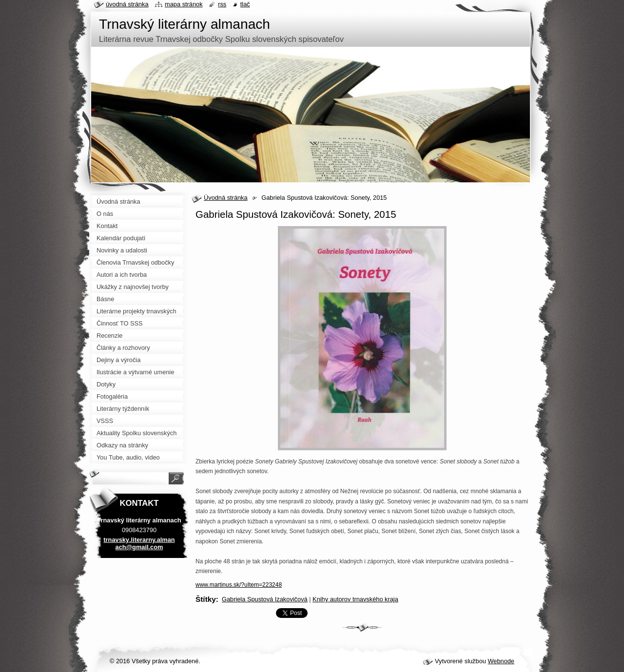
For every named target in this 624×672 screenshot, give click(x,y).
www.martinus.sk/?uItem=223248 (239, 585)
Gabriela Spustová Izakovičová (265, 599)
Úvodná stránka (226, 198)
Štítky (206, 599)
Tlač (245, 4)
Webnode (501, 661)
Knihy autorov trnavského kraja (355, 599)
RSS (222, 4)
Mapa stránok (184, 4)
